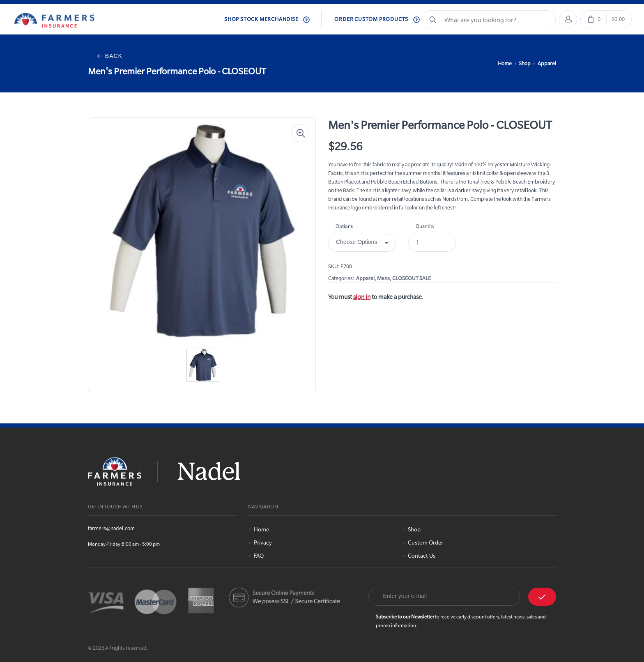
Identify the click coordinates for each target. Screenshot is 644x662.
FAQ (259, 556)
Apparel (547, 63)
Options (344, 226)
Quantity (425, 226)
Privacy (263, 543)
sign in (362, 297)
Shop (525, 63)
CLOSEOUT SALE (412, 278)
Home (505, 63)
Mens (383, 278)
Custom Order (425, 543)
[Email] (444, 597)
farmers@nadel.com (111, 528)
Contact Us (422, 556)
